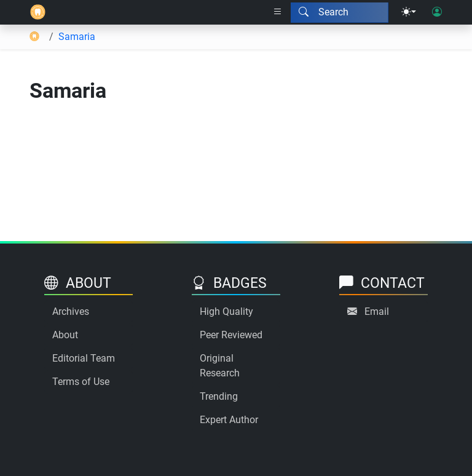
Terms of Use (81, 382)
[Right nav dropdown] (278, 12)
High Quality (226, 311)
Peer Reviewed (231, 335)
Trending (219, 396)
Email (377, 311)
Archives (71, 311)
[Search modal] (340, 12)
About (65, 335)
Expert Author (229, 420)
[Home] (38, 12)
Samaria (77, 37)
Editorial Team (84, 358)
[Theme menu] (409, 12)
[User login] (437, 12)
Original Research (220, 366)
